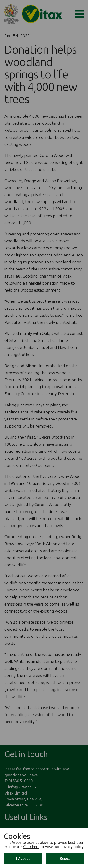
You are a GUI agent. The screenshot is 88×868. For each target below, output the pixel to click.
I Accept (23, 858)
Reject (65, 858)
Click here (31, 847)
